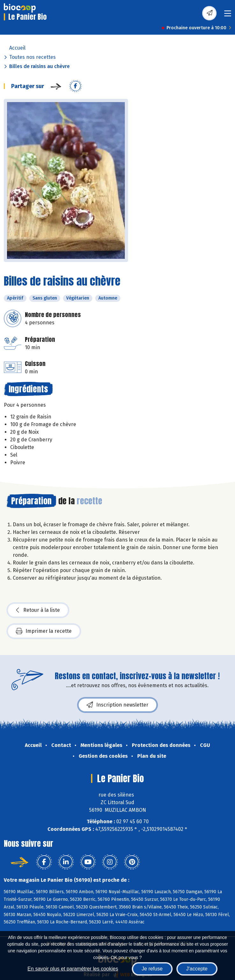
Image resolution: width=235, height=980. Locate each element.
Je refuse (152, 969)
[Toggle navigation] (228, 15)
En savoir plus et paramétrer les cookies (73, 969)
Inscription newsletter (117, 705)
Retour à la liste (38, 610)
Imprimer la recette (44, 631)
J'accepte (197, 969)
